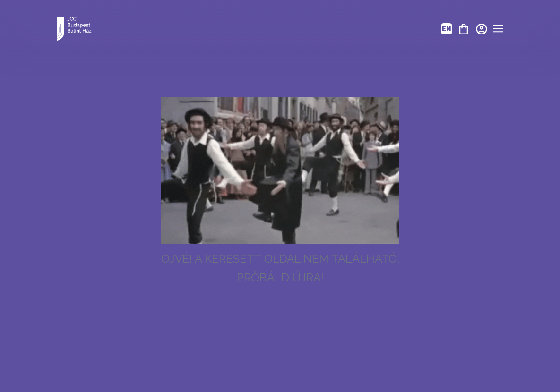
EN (447, 29)
